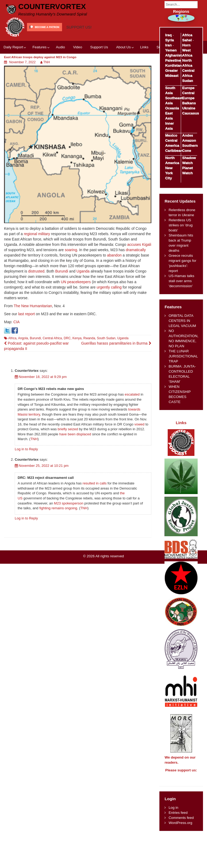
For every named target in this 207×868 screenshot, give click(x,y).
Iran (168, 45)
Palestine (173, 60)
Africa (12, 338)
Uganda (83, 271)
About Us (123, 47)
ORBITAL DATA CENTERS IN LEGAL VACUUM (182, 321)
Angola (23, 338)
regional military (37, 234)
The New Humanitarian (33, 306)
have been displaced (75, 434)
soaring (71, 250)
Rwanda (89, 338)
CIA (16, 322)
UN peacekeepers (76, 282)
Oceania (172, 108)
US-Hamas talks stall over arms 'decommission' (181, 281)
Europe (188, 88)
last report (26, 314)
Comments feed (181, 822)
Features (39, 47)
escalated (132, 394)
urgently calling (109, 287)
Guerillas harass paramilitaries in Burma (116, 343)
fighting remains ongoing (58, 508)
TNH (47, 62)
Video (78, 47)
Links (144, 47)
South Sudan (106, 338)
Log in (173, 812)
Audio (60, 47)
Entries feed (178, 817)
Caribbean (174, 151)
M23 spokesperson (69, 503)
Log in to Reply (26, 449)
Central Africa (52, 338)
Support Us (99, 47)
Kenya (77, 338)
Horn (186, 45)
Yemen (171, 50)
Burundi (62, 271)
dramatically (136, 250)
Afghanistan (175, 55)
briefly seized (68, 429)
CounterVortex (52, 7)
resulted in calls (95, 483)
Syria (169, 40)
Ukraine (189, 108)
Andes (188, 135)
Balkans (189, 103)
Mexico (171, 135)
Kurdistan (173, 66)
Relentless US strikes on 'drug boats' (181, 225)
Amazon (189, 141)
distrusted (36, 271)
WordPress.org (180, 828)
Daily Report (13, 47)
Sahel (187, 40)
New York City (169, 173)
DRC (67, 338)
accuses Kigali (139, 244)
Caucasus (191, 113)
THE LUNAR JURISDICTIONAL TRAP (183, 356)
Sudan (188, 81)
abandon (114, 255)
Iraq (168, 35)
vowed (139, 424)
